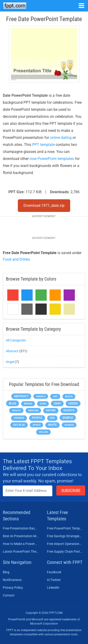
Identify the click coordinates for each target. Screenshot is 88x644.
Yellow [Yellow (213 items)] (43, 432)
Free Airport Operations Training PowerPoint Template (65, 544)
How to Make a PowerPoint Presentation (21, 544)
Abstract (12, 351)
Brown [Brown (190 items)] (28, 404)
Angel (10, 362)
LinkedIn (53, 588)
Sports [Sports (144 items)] (36, 425)
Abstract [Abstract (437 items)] (21, 396)
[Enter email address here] (28, 491)
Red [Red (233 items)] (52, 418)
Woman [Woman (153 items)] (69, 425)
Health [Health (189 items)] (16, 410)
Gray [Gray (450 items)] (57, 403)
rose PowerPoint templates (52, 159)
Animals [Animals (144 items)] (41, 396)
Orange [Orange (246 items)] (19, 418)
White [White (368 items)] (52, 425)
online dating (61, 138)
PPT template (43, 145)
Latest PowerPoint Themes (21, 551)
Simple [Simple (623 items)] (68, 418)
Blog (6, 572)
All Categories (16, 340)
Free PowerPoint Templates (65, 528)
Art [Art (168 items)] (55, 396)
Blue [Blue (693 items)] (13, 403)
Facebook (54, 572)
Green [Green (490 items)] (73, 403)
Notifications (12, 580)
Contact (9, 595)
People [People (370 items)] (37, 418)
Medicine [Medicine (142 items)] (33, 410)
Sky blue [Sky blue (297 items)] (19, 425)
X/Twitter (54, 580)
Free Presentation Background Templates (21, 528)
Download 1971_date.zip (44, 205)
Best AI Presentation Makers (21, 536)
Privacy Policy (13, 588)
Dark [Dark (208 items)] (43, 404)
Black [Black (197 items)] (69, 396)
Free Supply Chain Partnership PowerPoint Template (65, 551)
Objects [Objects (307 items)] (69, 410)
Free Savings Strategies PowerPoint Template (65, 536)
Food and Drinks (16, 259)
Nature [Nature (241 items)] (51, 410)
